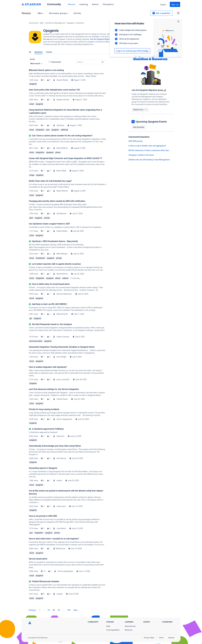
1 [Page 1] (40, 610)
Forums (72, 4)
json (48, 130)
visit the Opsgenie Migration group (103, 39)
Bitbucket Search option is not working (46, 70)
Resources (129, 630)
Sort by (32, 59)
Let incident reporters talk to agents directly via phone (56, 264)
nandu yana (61, 506)
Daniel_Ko (60, 436)
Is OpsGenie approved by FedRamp (48, 429)
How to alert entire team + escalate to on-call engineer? (54, 539)
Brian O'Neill (61, 171)
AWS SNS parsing (135, 141)
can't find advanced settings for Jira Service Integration (54, 389)
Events (95, 4)
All (30, 52)
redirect (65, 278)
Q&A (41, 13)
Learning (84, 4)
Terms (161, 638)
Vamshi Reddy (62, 80)
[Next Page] (76, 610)
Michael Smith (62, 314)
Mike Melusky (62, 254)
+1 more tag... (75, 278)
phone (58, 152)
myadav (60, 594)
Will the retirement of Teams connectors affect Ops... (149, 150)
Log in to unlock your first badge (131, 51)
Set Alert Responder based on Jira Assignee (52, 324)
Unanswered (55, 62)
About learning (130, 626)
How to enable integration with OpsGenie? (48, 367)
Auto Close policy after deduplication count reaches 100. (55, 90)
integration (40, 130)
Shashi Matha (62, 231)
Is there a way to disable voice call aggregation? (147, 146)
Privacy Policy (149, 638)
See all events (139, 127)
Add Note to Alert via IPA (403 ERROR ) (50, 304)
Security (171, 638)
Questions (39, 52)
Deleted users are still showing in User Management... (150, 160)
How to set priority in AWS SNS (43, 516)
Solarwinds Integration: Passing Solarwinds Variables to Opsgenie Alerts (62, 347)
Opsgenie (71, 23)
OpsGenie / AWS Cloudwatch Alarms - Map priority (55, 241)
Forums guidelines (113, 630)
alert (31, 218)
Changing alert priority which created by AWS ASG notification (57, 201)
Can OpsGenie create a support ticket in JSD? (49, 224)
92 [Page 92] (49, 610)
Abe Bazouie (62, 214)
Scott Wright (61, 357)
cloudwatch (40, 258)
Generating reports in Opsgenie (43, 468)
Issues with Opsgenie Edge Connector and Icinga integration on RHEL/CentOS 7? (65, 158)
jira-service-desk (36, 341)
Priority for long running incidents (44, 409)
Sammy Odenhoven (64, 294)
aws (31, 533)
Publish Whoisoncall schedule (46, 581)
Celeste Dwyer (62, 399)
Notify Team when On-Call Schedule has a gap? (50, 181)
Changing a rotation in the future (141, 155)
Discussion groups (59, 13)
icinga (32, 175)
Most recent (36, 64)
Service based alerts (38, 559)
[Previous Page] (32, 610)
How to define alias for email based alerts (51, 284)
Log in (163, 4)
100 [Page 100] (69, 610)
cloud (32, 104)
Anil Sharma (61, 458)
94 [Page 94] (59, 610)
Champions (108, 4)
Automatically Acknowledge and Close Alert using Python (55, 446)
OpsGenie (60, 125)
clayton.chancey (63, 337)
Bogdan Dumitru (63, 100)
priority (47, 218)
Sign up (175, 4)
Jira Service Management (55, 23)
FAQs (108, 626)
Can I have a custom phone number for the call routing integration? (62, 136)
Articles (77, 13)
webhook (64, 130)
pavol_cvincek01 (63, 379)
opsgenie (33, 84)
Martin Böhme (62, 148)
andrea (59, 480)
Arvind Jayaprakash (64, 419)
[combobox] (91, 62)
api (31, 318)
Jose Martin (61, 528)
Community (54, 4)
